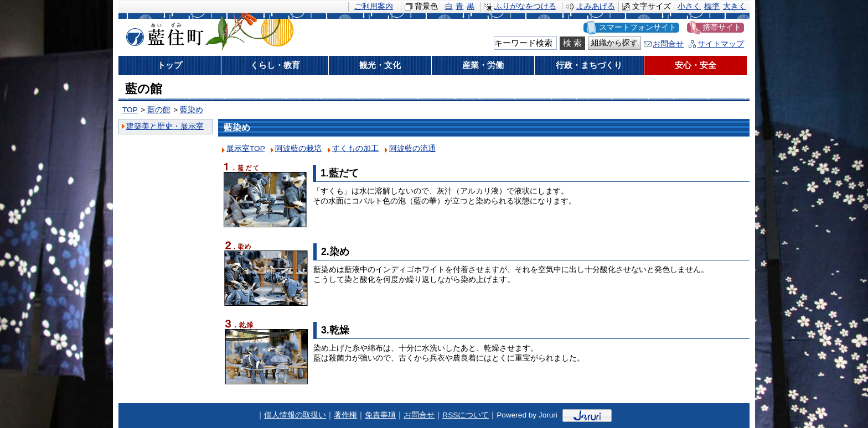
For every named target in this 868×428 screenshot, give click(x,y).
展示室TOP (246, 148)
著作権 (345, 415)
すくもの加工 (355, 148)
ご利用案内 (374, 6)
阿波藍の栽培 (298, 148)
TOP (130, 110)
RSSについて (466, 415)
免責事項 (380, 415)
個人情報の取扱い (295, 415)
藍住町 (163, 33)
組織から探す (614, 43)
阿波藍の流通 (412, 148)
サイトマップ (721, 44)
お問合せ (668, 44)
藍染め (192, 110)
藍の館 (159, 110)
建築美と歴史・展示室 (165, 126)
